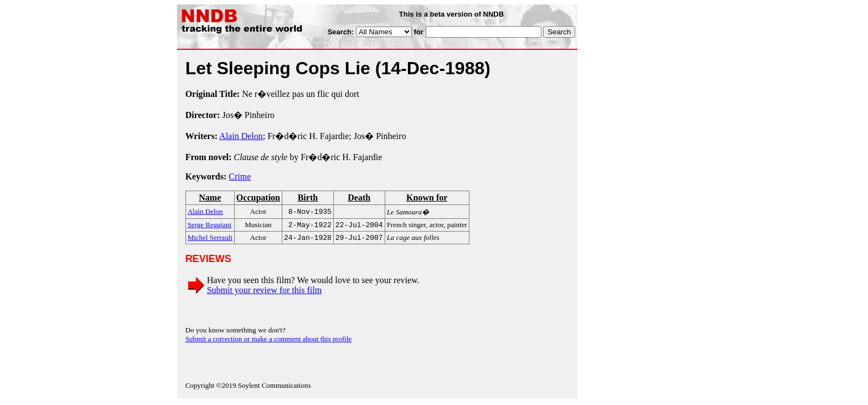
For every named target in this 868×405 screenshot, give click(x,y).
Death (359, 198)
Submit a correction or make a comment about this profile (269, 341)
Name (210, 198)
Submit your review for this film (265, 292)
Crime (240, 176)
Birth (308, 198)
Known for (427, 198)
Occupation (258, 198)
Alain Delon (241, 136)
